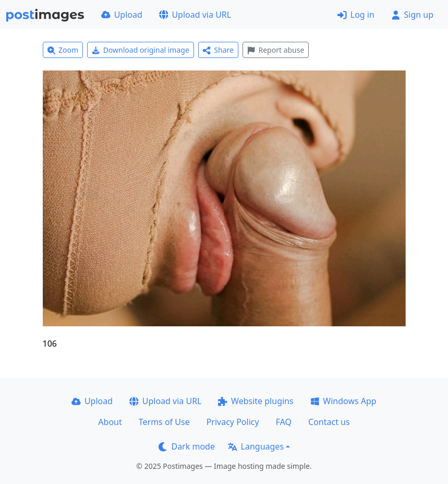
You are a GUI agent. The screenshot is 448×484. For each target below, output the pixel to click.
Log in (356, 15)
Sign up (412, 15)
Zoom (63, 50)
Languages (256, 446)
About (110, 422)
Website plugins (256, 401)
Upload (122, 15)
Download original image (141, 50)
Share (218, 50)
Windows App (343, 401)
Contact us (329, 422)
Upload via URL (195, 15)
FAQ (284, 422)
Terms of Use (164, 422)
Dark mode (187, 446)
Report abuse (276, 50)
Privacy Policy (233, 422)
